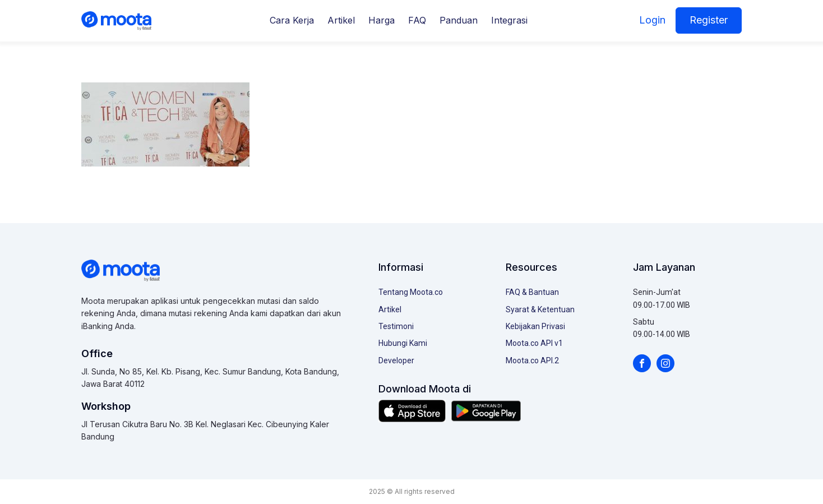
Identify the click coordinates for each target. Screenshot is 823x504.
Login (652, 20)
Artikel (341, 20)
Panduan (459, 20)
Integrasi (509, 20)
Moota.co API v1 (534, 343)
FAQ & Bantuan (532, 292)
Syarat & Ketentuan (540, 309)
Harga (382, 20)
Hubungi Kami (403, 343)
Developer (396, 360)
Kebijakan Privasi (535, 326)
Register (709, 20)
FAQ (417, 20)
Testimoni (396, 326)
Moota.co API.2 (532, 360)
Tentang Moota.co (411, 292)
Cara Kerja (292, 20)
